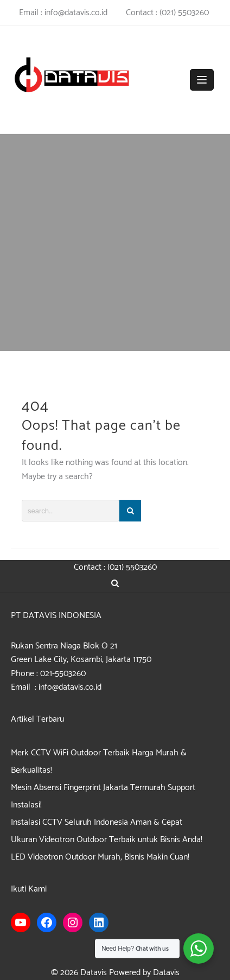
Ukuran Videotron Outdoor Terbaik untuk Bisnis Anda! (107, 840)
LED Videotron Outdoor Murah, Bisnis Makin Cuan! (100, 857)
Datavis (94, 973)
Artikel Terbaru (37, 719)
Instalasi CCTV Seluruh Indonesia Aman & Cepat (97, 822)
